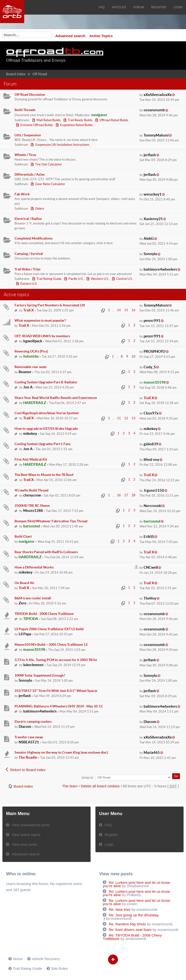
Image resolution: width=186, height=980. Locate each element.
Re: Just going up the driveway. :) (131, 917)
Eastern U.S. (29, 284)
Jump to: (88, 778)
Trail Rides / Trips (27, 269)
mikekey (30, 434)
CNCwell (151, 567)
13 (133, 418)
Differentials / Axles (30, 174)
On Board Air (25, 583)
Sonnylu (150, 254)
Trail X (28, 310)
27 (126, 495)
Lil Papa (25, 634)
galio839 (151, 444)
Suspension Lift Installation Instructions (62, 145)
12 (126, 418)
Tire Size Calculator (49, 164)
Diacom (25, 726)
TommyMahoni (156, 135)
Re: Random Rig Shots (127, 924)
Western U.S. (100, 279)
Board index (16, 74)
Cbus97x (151, 413)
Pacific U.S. (76, 279)
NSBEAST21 (29, 742)
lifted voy (151, 460)
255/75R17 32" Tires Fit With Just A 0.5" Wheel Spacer (56, 691)
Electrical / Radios (28, 219)
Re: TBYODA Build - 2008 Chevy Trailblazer (132, 937)
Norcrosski (153, 506)
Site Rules (59, 968)
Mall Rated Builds (49, 120)
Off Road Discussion (30, 95)
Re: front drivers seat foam (130, 930)
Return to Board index (28, 770)
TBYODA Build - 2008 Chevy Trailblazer (44, 614)
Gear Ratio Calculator (50, 184)
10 (133, 357)
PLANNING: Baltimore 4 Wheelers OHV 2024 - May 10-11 (59, 706)
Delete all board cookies (100, 786)
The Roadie (28, 757)
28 (133, 495)
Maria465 (152, 752)
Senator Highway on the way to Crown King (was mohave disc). (62, 752)
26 (119, 495)
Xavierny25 (153, 219)
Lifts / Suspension (28, 135)
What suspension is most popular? (40, 320)
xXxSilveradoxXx (158, 95)
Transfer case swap (29, 737)
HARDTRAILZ (35, 403)
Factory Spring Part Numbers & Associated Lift (50, 305)
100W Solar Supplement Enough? (40, 675)
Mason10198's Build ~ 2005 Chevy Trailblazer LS (51, 645)
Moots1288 (33, 511)
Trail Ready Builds (80, 120)
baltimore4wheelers (160, 269)
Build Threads (25, 110)
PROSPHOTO (155, 351)
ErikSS (149, 537)
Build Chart (23, 536)
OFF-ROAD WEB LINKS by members (42, 336)
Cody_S (150, 367)
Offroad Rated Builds (114, 120)
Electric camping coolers (33, 722)
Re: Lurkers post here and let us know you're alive (136, 884)
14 (119, 310)
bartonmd (32, 526)
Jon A (28, 387)
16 (133, 310)
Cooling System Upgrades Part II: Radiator (46, 382)
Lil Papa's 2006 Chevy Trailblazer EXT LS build (49, 629)
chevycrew (32, 495)
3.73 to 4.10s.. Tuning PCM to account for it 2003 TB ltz (56, 660)
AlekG (149, 238)
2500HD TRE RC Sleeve (32, 506)
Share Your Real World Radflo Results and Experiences (56, 398)
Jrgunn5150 (154, 490)
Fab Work (22, 194)
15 (126, 310)
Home (18, 959)
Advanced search (70, 36)
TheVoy (150, 598)
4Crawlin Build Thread (31, 490)
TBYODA (31, 619)
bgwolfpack (33, 341)
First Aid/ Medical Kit (31, 459)
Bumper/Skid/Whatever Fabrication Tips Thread (51, 521)
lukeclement (33, 665)
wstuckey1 (153, 194)
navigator (99, 115)
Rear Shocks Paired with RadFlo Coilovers (46, 552)
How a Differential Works (34, 567)
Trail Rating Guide (49, 279)
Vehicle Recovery (46, 959)
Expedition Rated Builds (76, 125)
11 (119, 418)
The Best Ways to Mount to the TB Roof (44, 475)
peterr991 (152, 321)
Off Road (40, 74)
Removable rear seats (31, 367)
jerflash (150, 155)
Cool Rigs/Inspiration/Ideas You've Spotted (46, 413)
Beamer (25, 372)
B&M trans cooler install (33, 598)
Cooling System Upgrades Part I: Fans (43, 444)
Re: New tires (120, 909)
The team (70, 786)
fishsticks (31, 356)
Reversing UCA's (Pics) (31, 351)
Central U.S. (124, 279)
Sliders (40, 209)
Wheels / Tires (25, 155)
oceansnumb (154, 110)
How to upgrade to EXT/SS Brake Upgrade (46, 429)
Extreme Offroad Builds (37, 125)
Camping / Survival (29, 254)
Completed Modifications (34, 238)
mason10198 (155, 382)
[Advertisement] (151, 56)
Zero (23, 603)
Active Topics (101, 36)
